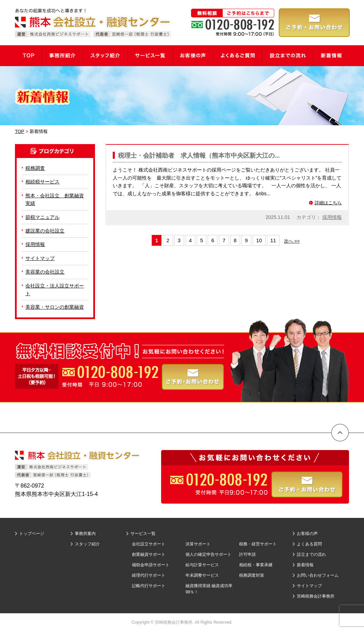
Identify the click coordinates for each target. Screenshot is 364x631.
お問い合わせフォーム (318, 575)
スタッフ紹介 (87, 544)
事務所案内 (85, 534)
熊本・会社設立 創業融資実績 (55, 199)
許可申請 (247, 554)
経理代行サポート (149, 575)
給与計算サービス (202, 565)
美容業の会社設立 (45, 272)
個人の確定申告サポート (208, 554)
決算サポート (198, 544)
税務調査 (35, 168)
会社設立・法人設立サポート (55, 290)
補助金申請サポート (151, 565)
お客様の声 (307, 534)
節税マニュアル (42, 217)
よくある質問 (309, 544)
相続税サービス (42, 182)
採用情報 (332, 217)
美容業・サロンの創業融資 (55, 307)
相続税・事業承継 (256, 565)
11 (273, 240)
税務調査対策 (252, 575)
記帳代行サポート (149, 586)
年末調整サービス (202, 575)
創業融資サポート (149, 554)
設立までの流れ (311, 554)
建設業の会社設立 (45, 231)
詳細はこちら (328, 203)
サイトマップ (40, 258)
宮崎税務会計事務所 (316, 596)
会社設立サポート (149, 544)
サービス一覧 (143, 534)
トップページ (32, 534)
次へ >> (292, 241)
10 (259, 240)
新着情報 (305, 565)
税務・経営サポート (258, 544)
